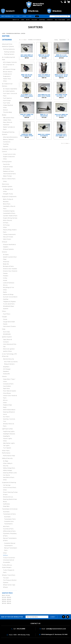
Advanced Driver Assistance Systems (8, 45)
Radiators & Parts (8, 171)
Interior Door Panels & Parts (10, 397)
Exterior (5, 252)
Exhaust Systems (8, 249)
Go (37, 16)
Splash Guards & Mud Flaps (10, 258)
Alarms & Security (9, 359)
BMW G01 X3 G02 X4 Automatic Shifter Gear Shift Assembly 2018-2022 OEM (44, 56)
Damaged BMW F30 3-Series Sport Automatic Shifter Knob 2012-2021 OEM (27, 135)
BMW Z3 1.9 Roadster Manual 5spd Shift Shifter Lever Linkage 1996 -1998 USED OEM (44, 115)
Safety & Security (7, 458)
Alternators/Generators (10, 137)
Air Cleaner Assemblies (10, 89)
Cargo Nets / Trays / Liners (9, 380)
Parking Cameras (9, 52)
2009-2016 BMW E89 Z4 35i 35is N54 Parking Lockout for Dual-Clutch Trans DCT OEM (61, 115)
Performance (6, 453)
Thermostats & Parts (9, 174)
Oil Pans (6, 223)
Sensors (6, 110)
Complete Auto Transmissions (9, 523)
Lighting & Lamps (7, 429)
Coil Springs (7, 485)
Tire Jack (6, 578)
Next (25, 40)
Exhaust (5, 242)
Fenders (6, 276)
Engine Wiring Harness (10, 218)
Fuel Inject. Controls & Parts (10, 95)
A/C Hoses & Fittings (9, 69)
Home (4, 34)
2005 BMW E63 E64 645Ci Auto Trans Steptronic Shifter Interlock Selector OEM (44, 95)
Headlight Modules (9, 434)
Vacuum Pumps (8, 237)
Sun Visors (6, 417)
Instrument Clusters (9, 326)
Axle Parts (6, 526)
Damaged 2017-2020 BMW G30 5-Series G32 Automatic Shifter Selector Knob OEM (61, 135)
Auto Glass (6, 332)
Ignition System (7, 337)
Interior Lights (8, 439)
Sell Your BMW (60, 20)
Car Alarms (6, 475)
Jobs (69, 20)
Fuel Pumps (7, 101)
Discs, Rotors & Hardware (8, 124)
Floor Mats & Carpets (10, 391)
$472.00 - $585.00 (7, 603)
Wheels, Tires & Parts (9, 575)
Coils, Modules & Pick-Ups (10, 345)
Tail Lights (6, 446)
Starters (6, 147)
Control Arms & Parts (10, 488)
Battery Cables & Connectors (8, 141)
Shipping (42, 20)
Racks (5, 292)
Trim (5, 421)
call (62, 2)
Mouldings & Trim (9, 287)
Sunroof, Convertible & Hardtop (10, 298)
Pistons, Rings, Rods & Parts (10, 231)
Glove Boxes (7, 393)
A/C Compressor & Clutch (9, 66)
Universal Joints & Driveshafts (9, 561)
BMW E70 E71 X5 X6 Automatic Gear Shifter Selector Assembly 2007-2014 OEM (61, 76)
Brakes (4, 115)
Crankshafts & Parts (9, 213)
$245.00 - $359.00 (7, 599)
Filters (4, 311)
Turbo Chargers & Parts (9, 571)
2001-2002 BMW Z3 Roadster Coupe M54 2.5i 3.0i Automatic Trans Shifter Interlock (27, 56)
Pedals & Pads (7, 405)
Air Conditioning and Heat (8, 58)
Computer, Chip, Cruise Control (9, 150)
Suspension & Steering (9, 482)
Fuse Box (6, 144)
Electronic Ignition (9, 349)
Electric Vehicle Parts (9, 179)
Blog (28, 20)
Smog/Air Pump (8, 194)
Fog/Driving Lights (9, 431)
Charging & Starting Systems (8, 133)
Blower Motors (8, 72)
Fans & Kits (6, 164)
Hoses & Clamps (8, 167)
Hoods (5, 280)
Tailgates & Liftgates (9, 302)
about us (16, 20)
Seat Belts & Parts (9, 477)
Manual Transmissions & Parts (10, 539)
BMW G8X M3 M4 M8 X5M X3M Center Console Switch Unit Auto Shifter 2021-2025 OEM (27, 76)
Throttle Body (8, 112)
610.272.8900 (21, 629)
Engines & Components (9, 197)
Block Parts (7, 204)
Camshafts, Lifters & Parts (9, 207)
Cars (23, 20)
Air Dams (6, 255)
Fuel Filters (7, 314)
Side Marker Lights (9, 443)
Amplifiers (6, 367)
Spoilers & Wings (8, 295)
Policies (34, 20)
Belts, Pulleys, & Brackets (8, 200)
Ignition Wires (7, 351)
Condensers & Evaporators (7, 75)
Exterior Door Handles (10, 269)
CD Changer (7, 369)
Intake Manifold (8, 105)
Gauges (4, 317)
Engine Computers (9, 157)
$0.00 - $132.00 (6, 595)
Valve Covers (7, 239)
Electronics (6, 184)
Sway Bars (6, 506)
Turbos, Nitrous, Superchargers (7, 566)
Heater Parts (7, 79)
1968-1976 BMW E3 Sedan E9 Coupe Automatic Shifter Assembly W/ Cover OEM (44, 76)
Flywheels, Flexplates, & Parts (10, 535)
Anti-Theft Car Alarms (11, 362)
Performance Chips (9, 456)
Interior (4, 376)
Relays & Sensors (9, 364)
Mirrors (5, 285)
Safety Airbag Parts (9, 468)
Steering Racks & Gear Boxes (10, 500)
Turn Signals (7, 448)
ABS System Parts (9, 118)
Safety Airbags (8, 470)
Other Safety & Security (8, 465)
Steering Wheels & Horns (9, 413)
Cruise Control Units (9, 154)
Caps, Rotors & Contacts (8, 341)
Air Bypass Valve (8, 189)
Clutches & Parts (8, 529)
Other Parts (6, 451)
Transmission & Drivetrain (13, 34)
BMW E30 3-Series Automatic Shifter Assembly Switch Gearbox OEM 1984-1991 (44, 135)
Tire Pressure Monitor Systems (10, 581)
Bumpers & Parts (8, 266)
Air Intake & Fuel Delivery (7, 85)
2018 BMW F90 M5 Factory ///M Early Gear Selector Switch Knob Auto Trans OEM (61, 95)
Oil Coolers (6, 169)
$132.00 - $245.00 (7, 597)
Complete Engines (9, 211)
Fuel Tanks (7, 103)
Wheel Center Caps (9, 585)
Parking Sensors (9, 54)
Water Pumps (7, 176)
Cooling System (7, 162)
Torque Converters (9, 558)
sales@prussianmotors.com (56, 629)
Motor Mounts (8, 220)
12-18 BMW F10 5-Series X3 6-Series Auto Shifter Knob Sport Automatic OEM (27, 95)
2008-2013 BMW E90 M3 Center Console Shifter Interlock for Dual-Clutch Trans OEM (27, 115)
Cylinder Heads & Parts (10, 216)
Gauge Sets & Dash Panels (9, 323)
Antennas (6, 262)
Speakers (6, 371)
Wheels (5, 587)
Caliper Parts (7, 120)
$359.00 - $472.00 (7, 601)
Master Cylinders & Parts (9, 128)
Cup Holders (7, 386)
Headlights (6, 436)
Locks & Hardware (9, 283)
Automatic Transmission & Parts (9, 513)
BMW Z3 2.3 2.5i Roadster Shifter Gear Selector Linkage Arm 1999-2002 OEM (61, 56)
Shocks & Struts (8, 497)
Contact (50, 20)
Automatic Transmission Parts (10, 518)
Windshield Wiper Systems (9, 307)
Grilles (5, 278)
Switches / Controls (9, 419)
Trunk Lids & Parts (9, 304)
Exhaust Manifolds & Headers (9, 246)
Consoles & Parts (8, 384)
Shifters (23, 34)
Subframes (6, 504)
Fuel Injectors (7, 98)
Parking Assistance (9, 49)
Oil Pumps (6, 225)
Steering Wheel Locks (10, 473)
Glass (4, 329)
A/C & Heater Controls (10, 62)
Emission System (7, 186)
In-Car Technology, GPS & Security (9, 355)
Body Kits (6, 264)
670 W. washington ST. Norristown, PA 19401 (53, 634)
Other (5, 81)
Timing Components (9, 234)
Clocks (5, 319)
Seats (5, 407)
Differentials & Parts (9, 531)
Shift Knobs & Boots (9, 410)
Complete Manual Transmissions (10, 544)
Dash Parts (6, 389)
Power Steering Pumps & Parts (10, 493)
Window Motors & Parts (9, 425)
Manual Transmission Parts (11, 549)
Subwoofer (7, 374)
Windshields (7, 334)
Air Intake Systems (9, 91)
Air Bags (6, 461)
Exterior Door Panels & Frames (10, 272)
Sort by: (56, 40)
